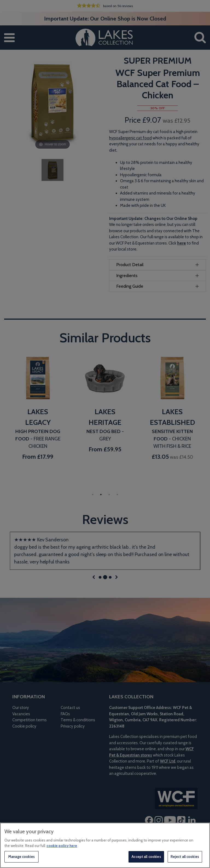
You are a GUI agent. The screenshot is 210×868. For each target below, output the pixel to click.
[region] (105, 845)
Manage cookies (21, 857)
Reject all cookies (185, 857)
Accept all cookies (146, 857)
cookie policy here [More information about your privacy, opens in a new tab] (62, 846)
